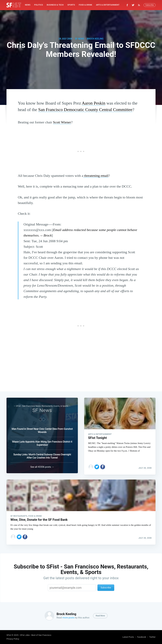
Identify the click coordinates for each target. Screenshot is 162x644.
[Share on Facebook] (103, 464)
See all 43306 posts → (42, 466)
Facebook (141, 637)
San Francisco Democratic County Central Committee (85, 110)
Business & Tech (55, 5)
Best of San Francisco (41, 635)
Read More (100, 616)
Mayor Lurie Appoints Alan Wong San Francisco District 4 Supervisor (42, 442)
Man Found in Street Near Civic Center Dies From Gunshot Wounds (42, 429)
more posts (69, 618)
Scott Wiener (62, 122)
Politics (39, 5)
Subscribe (150, 5)
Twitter (152, 637)
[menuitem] (28, 5)
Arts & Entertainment (108, 5)
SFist (9, 635)
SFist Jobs (25, 635)
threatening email (96, 176)
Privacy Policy (13, 639)
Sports (71, 5)
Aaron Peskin (94, 103)
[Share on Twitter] (97, 464)
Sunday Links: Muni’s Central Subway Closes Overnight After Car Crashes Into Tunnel (42, 455)
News (28, 5)
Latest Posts (128, 637)
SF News (80, 39)
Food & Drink (86, 5)
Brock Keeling (95, 39)
